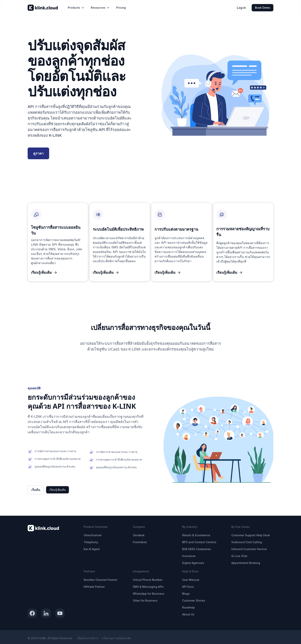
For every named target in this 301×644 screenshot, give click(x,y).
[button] (76, 8)
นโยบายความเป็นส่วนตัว (116, 638)
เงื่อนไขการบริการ (88, 638)
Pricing (121, 8)
